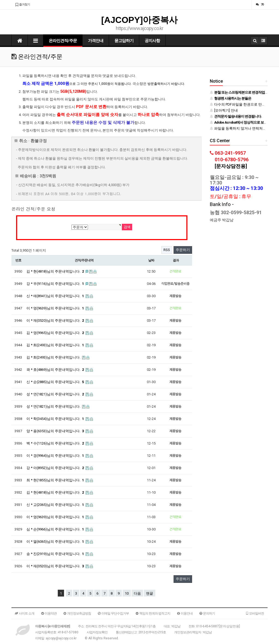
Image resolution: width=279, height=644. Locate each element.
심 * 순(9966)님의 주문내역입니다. (56, 529)
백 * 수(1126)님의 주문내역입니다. (56, 443)
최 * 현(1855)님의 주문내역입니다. (56, 480)
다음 (137, 593)
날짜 (151, 260)
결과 (176, 260)
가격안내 (96, 41)
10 (127, 593)
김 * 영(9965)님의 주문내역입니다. (56, 333)
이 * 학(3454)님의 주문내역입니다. (56, 419)
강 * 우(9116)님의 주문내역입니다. (56, 284)
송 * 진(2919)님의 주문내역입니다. (56, 554)
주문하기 (183, 250)
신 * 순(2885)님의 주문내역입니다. (56, 382)
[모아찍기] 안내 (224, 110)
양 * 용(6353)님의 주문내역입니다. (56, 431)
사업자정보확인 (97, 632)
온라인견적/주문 (63, 41)
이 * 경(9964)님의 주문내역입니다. (56, 456)
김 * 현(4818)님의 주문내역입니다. (56, 271)
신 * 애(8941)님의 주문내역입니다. (56, 296)
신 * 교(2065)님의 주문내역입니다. (56, 505)
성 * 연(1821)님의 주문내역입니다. (56, 394)
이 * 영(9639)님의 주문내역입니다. (56, 308)
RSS (167, 250)
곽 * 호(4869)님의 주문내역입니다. (56, 370)
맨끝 (150, 593)
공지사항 (152, 41)
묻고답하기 (124, 41)
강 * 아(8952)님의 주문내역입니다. (56, 468)
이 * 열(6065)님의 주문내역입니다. (56, 542)
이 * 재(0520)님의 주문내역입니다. (56, 320)
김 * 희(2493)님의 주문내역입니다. (56, 345)
